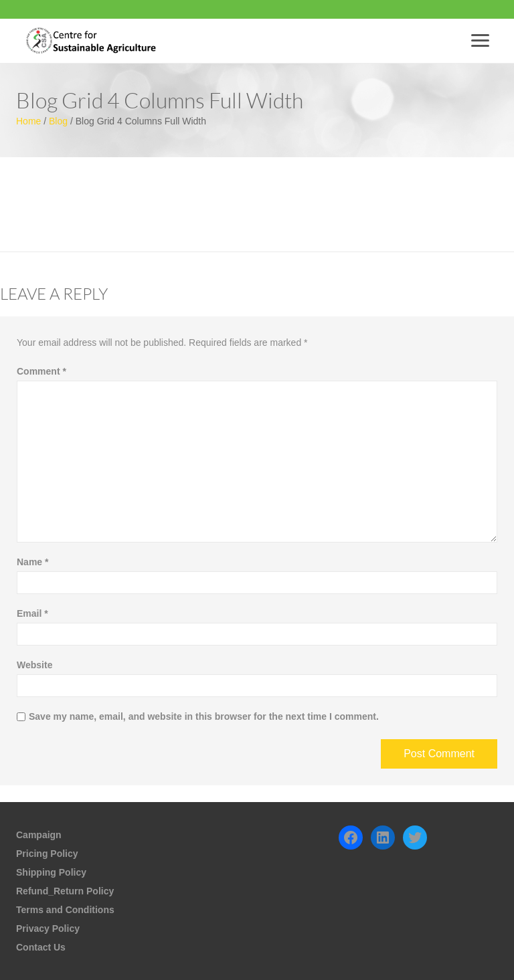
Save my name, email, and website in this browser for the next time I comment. (204, 716)
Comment (41, 371)
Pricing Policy (47, 854)
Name (32, 562)
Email (32, 613)
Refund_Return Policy (65, 891)
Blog (58, 121)
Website (34, 665)
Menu (483, 40)
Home (28, 121)
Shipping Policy (51, 872)
